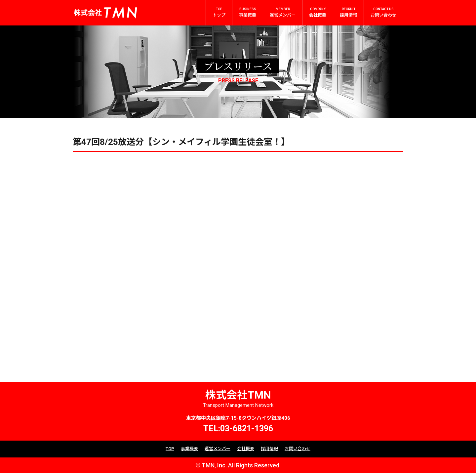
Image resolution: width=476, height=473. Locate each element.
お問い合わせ (297, 449)
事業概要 (189, 449)
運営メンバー (218, 449)
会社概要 (246, 449)
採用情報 (269, 449)
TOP (170, 449)
